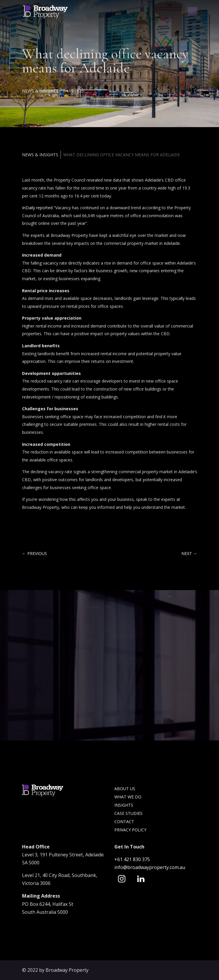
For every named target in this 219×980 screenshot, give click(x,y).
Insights (124, 805)
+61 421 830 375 (133, 859)
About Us (125, 789)
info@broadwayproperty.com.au (150, 867)
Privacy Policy (130, 830)
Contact (124, 822)
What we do (128, 797)
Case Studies (128, 813)
